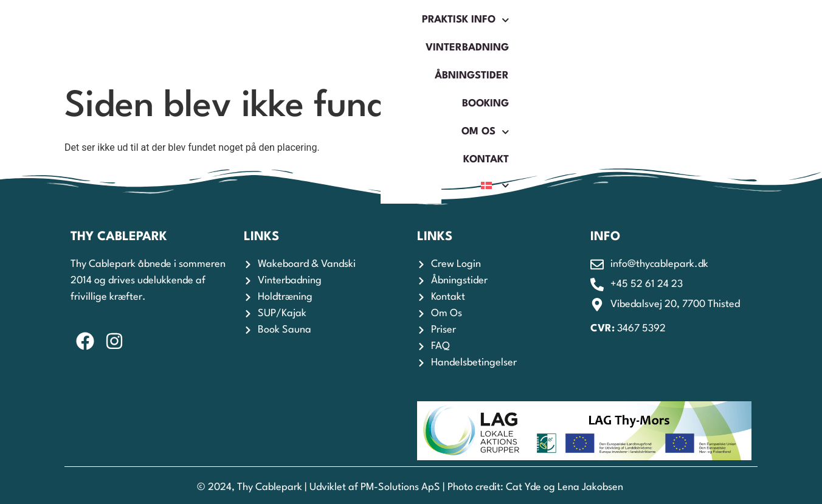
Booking (518, 39)
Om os (590, 40)
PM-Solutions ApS (400, 487)
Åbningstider (433, 39)
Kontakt (661, 39)
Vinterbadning (330, 39)
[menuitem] (722, 40)
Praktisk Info (221, 40)
